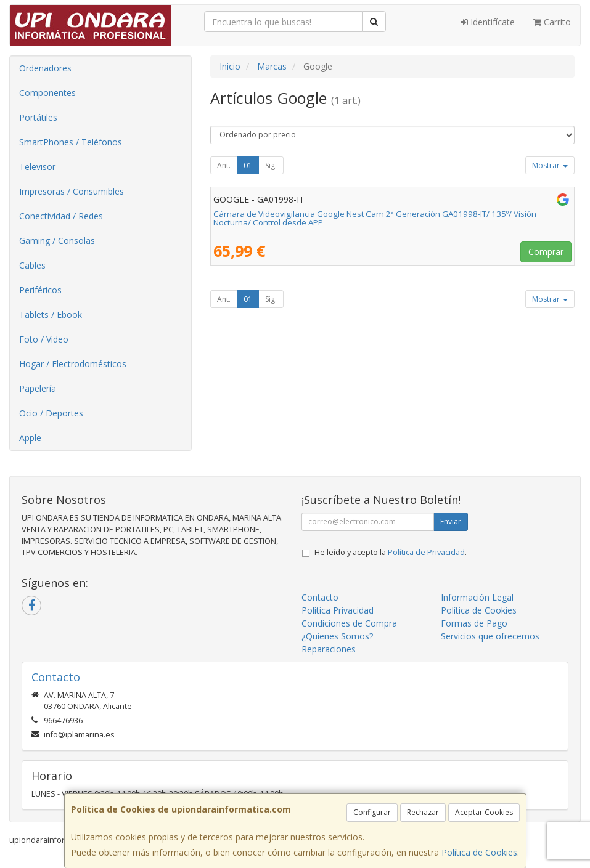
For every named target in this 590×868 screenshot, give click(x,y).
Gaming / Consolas (57, 241)
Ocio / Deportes (51, 413)
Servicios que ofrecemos (490, 636)
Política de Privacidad (426, 552)
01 (248, 165)
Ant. (224, 165)
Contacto (320, 597)
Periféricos (40, 290)
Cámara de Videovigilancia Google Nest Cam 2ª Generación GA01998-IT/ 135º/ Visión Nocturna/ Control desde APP (375, 218)
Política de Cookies (479, 852)
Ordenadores (45, 68)
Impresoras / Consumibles (72, 191)
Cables (32, 265)
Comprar (546, 252)
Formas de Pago (474, 623)
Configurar (372, 812)
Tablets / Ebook (51, 314)
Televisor (37, 167)
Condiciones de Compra (349, 623)
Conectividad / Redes (61, 216)
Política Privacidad (338, 610)
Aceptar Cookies (484, 812)
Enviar (451, 521)
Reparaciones (329, 649)
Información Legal (477, 597)
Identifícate (488, 22)
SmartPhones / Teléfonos (71, 142)
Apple (30, 438)
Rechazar (423, 812)
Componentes (47, 93)
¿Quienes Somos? (337, 636)
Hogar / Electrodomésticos (73, 364)
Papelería (38, 388)
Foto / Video (44, 339)
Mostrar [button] (550, 165)
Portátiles (38, 117)
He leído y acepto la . (391, 552)
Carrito (552, 22)
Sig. (271, 165)
